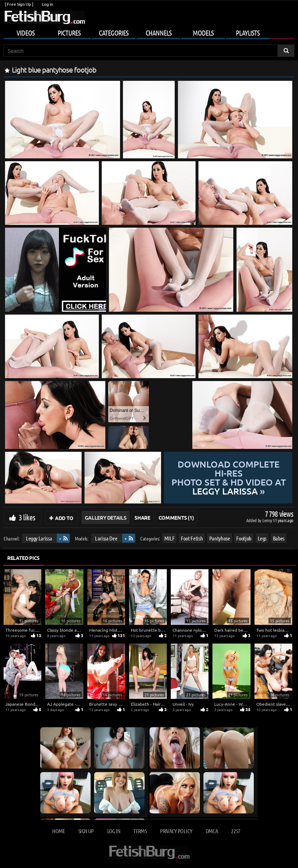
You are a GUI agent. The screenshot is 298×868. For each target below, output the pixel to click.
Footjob (244, 538)
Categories (114, 33)
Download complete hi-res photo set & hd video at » (228, 478)
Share (142, 517)
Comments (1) (176, 517)
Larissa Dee (106, 538)
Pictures (69, 33)
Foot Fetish (192, 538)
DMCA (212, 831)
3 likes (27, 517)
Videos (26, 33)
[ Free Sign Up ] (19, 4)
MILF (169, 538)
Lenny (268, 520)
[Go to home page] (44, 17)
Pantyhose (220, 538)
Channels (159, 33)
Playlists (248, 33)
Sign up (86, 831)
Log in (47, 4)
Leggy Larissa (39, 538)
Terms (140, 831)
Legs (262, 538)
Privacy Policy (176, 831)
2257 (236, 831)
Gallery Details (106, 517)
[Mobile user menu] (149, 32)
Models (203, 33)
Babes (279, 538)
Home (58, 831)
